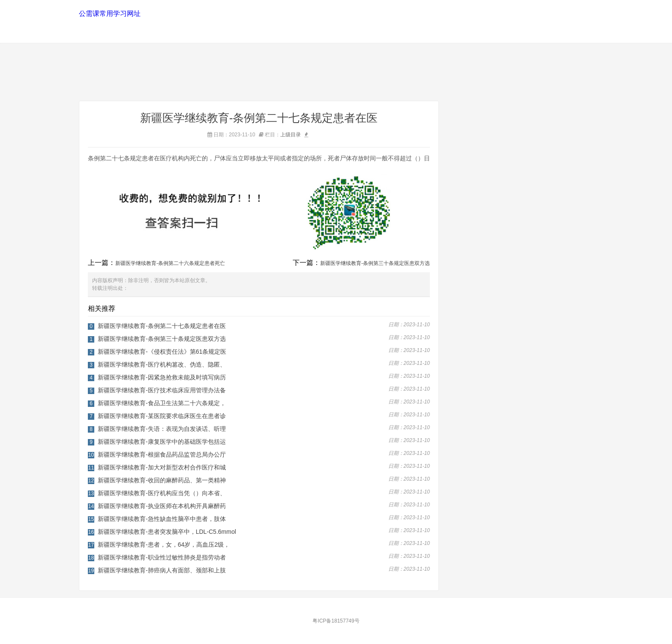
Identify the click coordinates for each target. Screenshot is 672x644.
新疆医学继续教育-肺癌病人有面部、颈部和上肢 (162, 570)
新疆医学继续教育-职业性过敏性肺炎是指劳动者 (162, 557)
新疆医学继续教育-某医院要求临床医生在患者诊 (162, 416)
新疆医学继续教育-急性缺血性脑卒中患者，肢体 (162, 519)
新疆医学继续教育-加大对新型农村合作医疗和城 (162, 467)
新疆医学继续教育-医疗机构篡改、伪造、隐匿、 (162, 364)
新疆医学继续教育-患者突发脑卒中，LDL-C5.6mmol (167, 532)
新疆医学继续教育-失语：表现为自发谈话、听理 (162, 429)
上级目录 (291, 135)
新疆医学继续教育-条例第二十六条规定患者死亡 (170, 263)
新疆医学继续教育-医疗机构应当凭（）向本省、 (162, 493)
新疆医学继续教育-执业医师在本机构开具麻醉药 (162, 506)
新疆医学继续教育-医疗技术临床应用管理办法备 (162, 390)
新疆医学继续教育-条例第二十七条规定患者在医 (162, 326)
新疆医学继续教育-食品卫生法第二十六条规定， (162, 403)
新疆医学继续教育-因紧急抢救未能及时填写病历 (162, 377)
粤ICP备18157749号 (336, 621)
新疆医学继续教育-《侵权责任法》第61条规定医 (162, 352)
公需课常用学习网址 (109, 14)
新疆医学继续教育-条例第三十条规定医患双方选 (375, 263)
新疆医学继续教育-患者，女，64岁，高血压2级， (164, 545)
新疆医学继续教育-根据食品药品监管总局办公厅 (162, 454)
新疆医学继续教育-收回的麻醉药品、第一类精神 (162, 480)
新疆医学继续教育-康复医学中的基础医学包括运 (162, 442)
